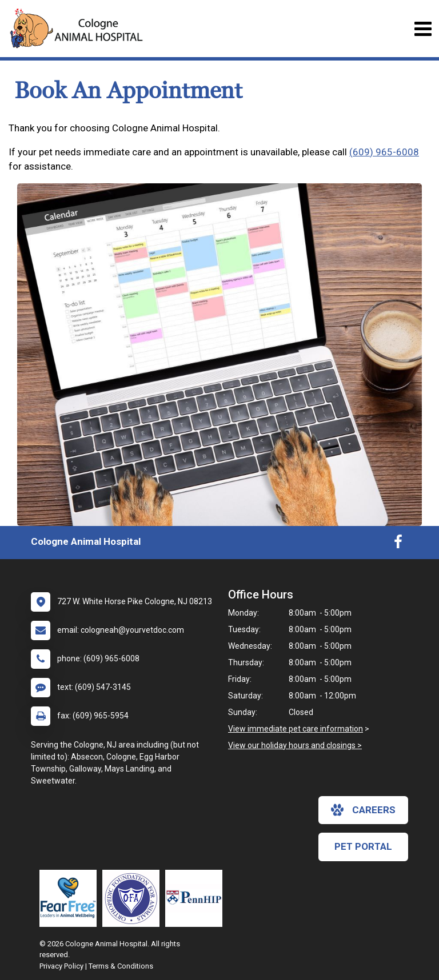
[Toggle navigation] (423, 29)
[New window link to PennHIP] (197, 898)
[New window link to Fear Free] (71, 898)
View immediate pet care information (296, 729)
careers (363, 810)
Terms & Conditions (121, 966)
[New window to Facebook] (398, 544)
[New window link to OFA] (134, 898)
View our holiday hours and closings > (295, 745)
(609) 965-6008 (384, 152)
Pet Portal (363, 846)
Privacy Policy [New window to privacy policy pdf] (61, 966)
